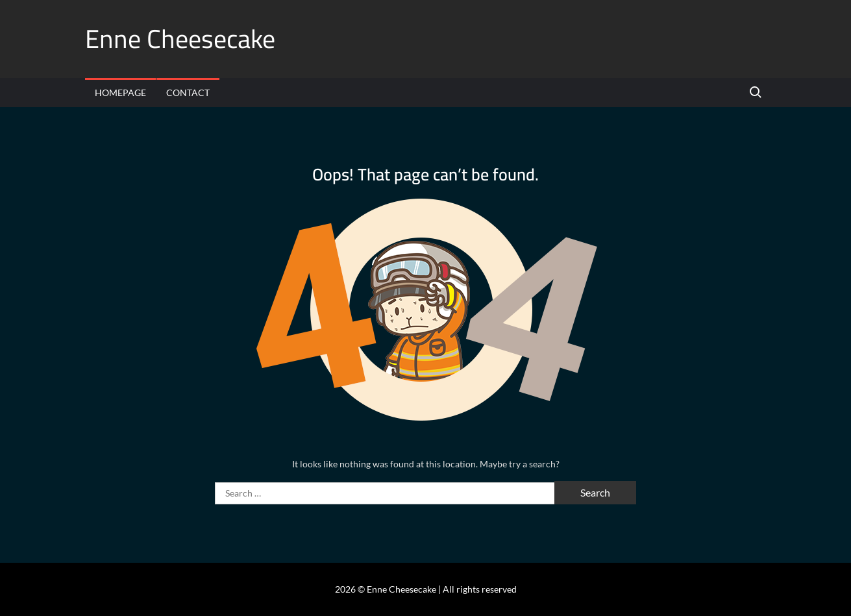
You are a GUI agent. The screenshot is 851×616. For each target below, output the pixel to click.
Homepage (120, 92)
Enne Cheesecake (180, 39)
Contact (188, 92)
